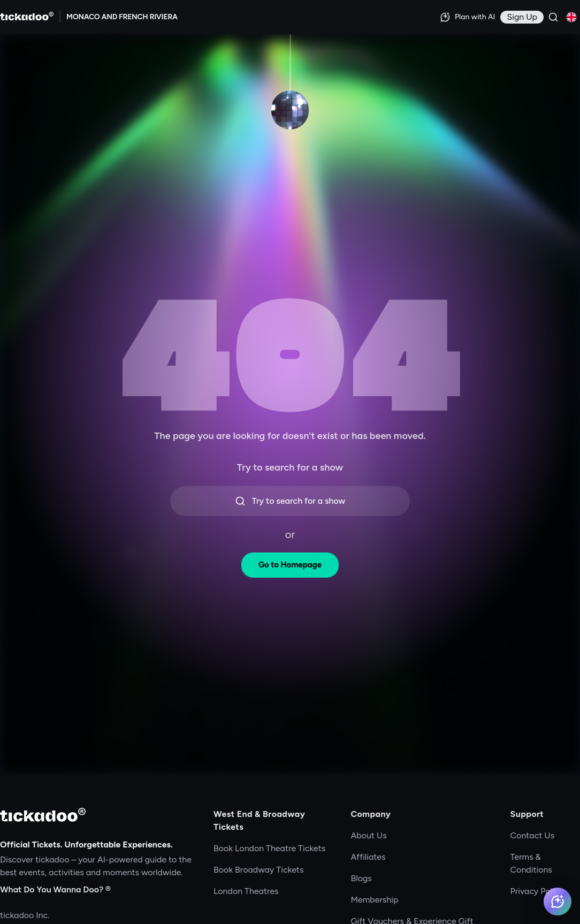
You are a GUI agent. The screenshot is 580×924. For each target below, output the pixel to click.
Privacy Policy (537, 891)
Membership (374, 900)
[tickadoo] (43, 815)
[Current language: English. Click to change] (571, 17)
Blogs (361, 878)
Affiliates (368, 857)
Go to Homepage (290, 565)
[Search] (553, 17)
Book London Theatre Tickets (269, 848)
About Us (368, 835)
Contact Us (533, 835)
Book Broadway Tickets (258, 870)
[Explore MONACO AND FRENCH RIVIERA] (122, 17)
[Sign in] (522, 17)
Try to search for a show (290, 501)
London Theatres (246, 891)
